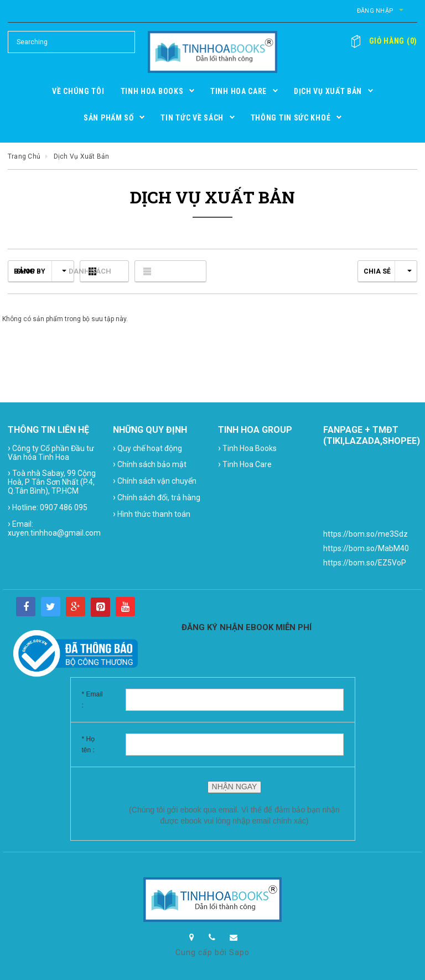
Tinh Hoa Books (247, 448)
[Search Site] (71, 42)
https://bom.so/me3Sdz (366, 534)
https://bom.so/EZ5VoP (365, 563)
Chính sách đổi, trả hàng (157, 497)
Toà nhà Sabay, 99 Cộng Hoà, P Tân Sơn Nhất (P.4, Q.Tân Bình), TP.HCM (52, 481)
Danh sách (179, 271)
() (388, 41)
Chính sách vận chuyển (155, 481)
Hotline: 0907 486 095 (48, 507)
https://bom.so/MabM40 (366, 548)
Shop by (41, 271)
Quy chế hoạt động (147, 448)
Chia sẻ (388, 271)
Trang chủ (24, 156)
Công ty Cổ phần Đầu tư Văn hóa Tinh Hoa (51, 452)
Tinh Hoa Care (245, 464)
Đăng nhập (364, 11)
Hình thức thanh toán (152, 514)
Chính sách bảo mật (150, 464)
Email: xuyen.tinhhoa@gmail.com (54, 528)
